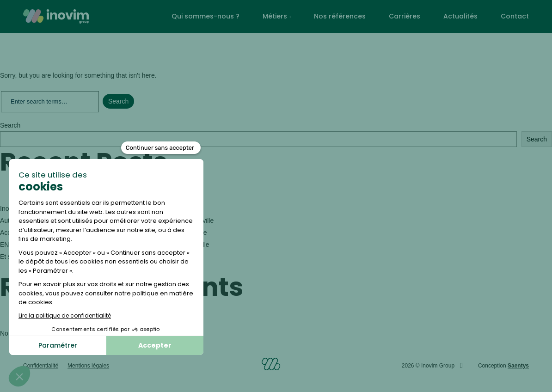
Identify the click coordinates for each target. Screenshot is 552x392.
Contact (515, 16)
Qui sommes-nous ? (205, 16)
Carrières (405, 16)
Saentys (518, 366)
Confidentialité (41, 366)
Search (10, 125)
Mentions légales (88, 366)
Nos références (340, 16)
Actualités (460, 16)
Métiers (275, 16)
